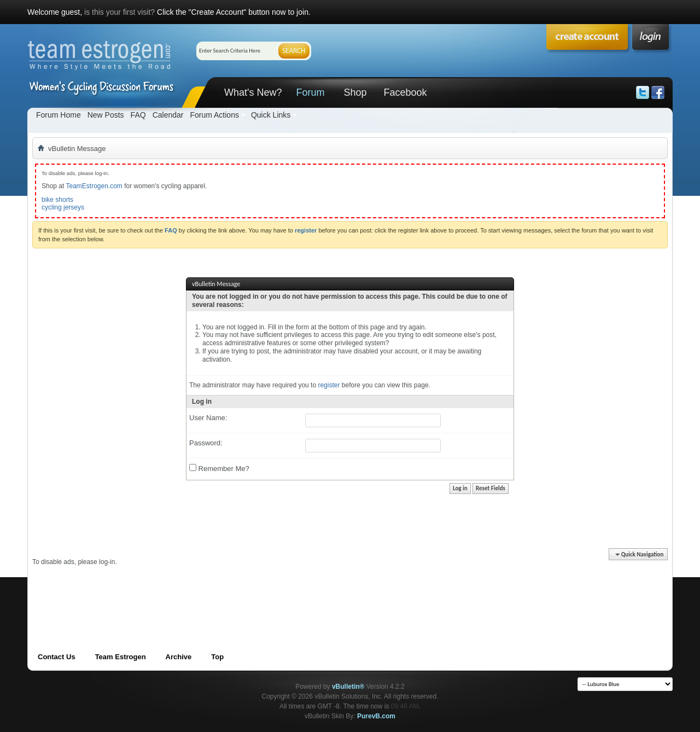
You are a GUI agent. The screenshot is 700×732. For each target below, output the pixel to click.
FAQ (138, 115)
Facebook (405, 92)
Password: (206, 443)
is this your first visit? (119, 12)
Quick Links (271, 115)
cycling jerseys (63, 207)
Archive (179, 657)
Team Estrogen (121, 657)
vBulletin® (348, 687)
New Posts (106, 115)
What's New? (253, 92)
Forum (310, 92)
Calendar (168, 115)
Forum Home (59, 115)
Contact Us (57, 657)
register (329, 385)
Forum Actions (214, 115)
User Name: (208, 418)
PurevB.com (376, 716)
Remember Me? (219, 468)
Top (217, 657)
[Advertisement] (231, 591)
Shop (355, 92)
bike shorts (57, 200)
